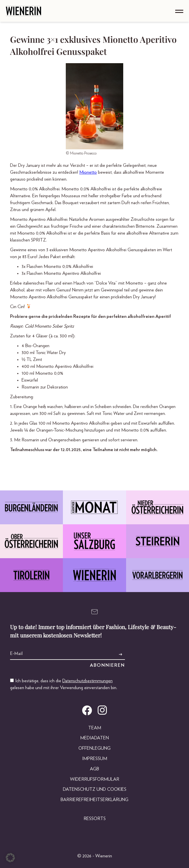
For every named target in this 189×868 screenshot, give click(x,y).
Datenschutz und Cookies (95, 789)
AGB (95, 769)
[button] (10, 858)
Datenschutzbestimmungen (87, 681)
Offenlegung (95, 748)
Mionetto (88, 172)
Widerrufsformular (95, 779)
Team (95, 728)
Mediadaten (95, 738)
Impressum (95, 759)
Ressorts (95, 819)
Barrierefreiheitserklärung (95, 800)
